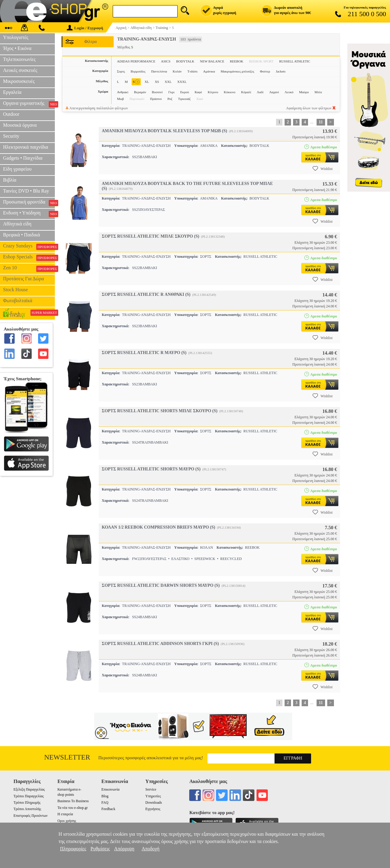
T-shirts (192, 71)
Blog (105, 796)
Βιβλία (10, 180)
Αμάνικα (209, 71)
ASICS (166, 61)
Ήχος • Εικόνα (17, 48)
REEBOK (237, 61)
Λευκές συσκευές (20, 70)
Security (11, 136)
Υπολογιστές (16, 37)
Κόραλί (246, 92)
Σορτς (121, 71)
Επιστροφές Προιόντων (30, 816)
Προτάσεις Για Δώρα (23, 279)
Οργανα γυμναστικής (29, 104)
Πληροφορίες (73, 849)
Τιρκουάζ (184, 99)
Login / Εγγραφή (85, 28)
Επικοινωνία (110, 789)
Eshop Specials (29, 257)
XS (157, 82)
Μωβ (121, 99)
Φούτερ (265, 71)
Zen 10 (29, 268)
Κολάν (177, 71)
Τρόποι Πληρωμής (27, 802)
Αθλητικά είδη (17, 224)
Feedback (108, 809)
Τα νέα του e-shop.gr (72, 808)
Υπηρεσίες (153, 796)
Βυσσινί (157, 92)
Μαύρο (304, 92)
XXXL (182, 82)
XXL (168, 82)
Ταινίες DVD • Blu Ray (26, 191)
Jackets (281, 71)
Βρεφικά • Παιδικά (21, 235)
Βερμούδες (138, 71)
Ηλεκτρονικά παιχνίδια (26, 147)
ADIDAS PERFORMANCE (136, 61)
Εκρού (184, 92)
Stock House (15, 290)
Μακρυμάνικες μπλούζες (237, 71)
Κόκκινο (230, 92)
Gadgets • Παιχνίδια (23, 158)
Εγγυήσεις (153, 809)
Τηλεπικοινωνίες (19, 59)
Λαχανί (274, 92)
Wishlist (323, 168)
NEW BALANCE (212, 61)
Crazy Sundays (29, 246)
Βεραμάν (140, 92)
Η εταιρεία (65, 814)
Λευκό (289, 92)
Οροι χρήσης (67, 821)
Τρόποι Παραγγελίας (28, 796)
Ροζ (170, 99)
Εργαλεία (12, 92)
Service (151, 789)
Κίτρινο (213, 92)
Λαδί (260, 92)
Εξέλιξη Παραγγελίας (29, 789)
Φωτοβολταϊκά (18, 301)
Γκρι (171, 92)
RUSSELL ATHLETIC (295, 61)
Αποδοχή (151, 849)
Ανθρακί (123, 92)
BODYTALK (185, 61)
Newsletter (67, 757)
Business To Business (73, 801)
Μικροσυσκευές (19, 81)
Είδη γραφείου (17, 169)
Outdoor (11, 114)
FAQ (105, 802)
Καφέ (198, 92)
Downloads (154, 802)
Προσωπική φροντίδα (29, 203)
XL (147, 82)
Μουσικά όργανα (20, 125)
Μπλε (318, 92)
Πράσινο (156, 99)
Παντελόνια (159, 71)
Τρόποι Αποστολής (27, 809)
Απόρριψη (124, 849)
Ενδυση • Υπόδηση (29, 214)
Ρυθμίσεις (100, 849)
